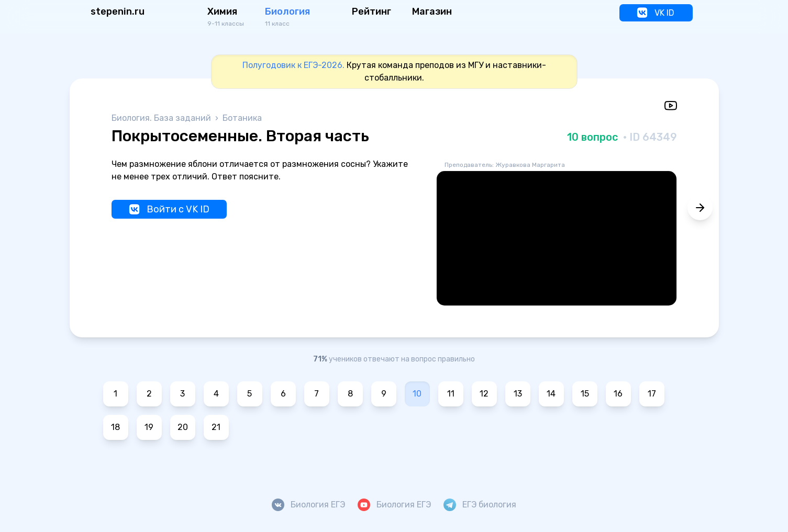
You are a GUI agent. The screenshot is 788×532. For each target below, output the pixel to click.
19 (149, 427)
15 (585, 394)
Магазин (432, 12)
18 (115, 427)
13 (518, 394)
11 (451, 394)
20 (183, 427)
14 (551, 394)
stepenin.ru (118, 12)
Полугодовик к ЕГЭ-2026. (293, 65)
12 (484, 394)
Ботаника (242, 118)
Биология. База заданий (162, 118)
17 (652, 394)
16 (618, 394)
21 (216, 427)
